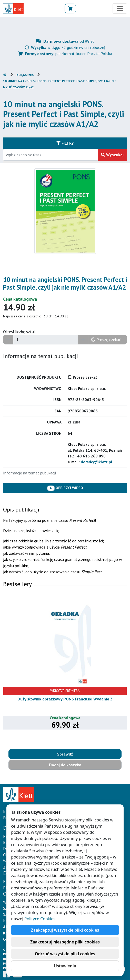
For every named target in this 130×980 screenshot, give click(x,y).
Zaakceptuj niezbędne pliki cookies (65, 942)
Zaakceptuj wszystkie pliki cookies (65, 930)
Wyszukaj (112, 155)
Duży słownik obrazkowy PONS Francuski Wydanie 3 (65, 699)
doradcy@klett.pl (97, 462)
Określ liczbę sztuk (19, 332)
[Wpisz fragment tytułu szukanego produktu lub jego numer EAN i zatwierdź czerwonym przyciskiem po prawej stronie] (51, 155)
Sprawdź (65, 754)
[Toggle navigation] (120, 8)
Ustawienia (65, 966)
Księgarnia (25, 75)
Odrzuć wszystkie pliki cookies (65, 954)
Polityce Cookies (40, 919)
